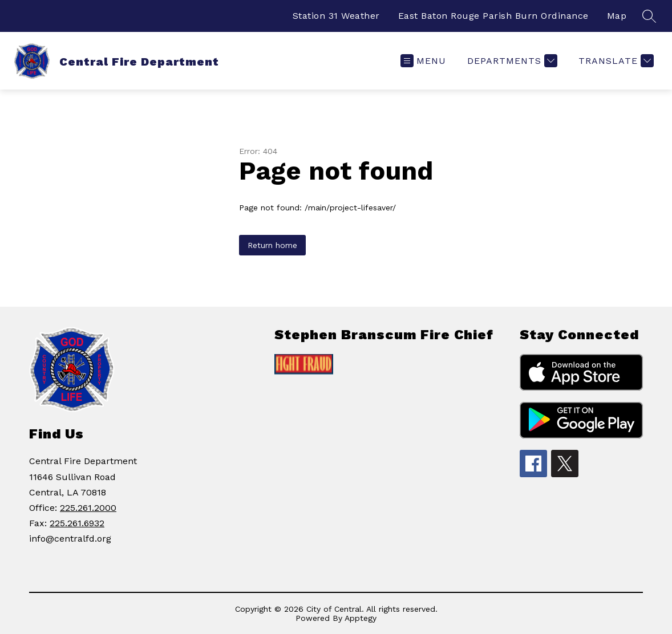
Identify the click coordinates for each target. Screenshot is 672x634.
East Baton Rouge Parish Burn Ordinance (493, 16)
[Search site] (649, 16)
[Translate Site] (615, 61)
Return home (272, 245)
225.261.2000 (88, 508)
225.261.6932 (77, 523)
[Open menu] (423, 61)
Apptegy (361, 618)
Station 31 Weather (336, 16)
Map (617, 16)
